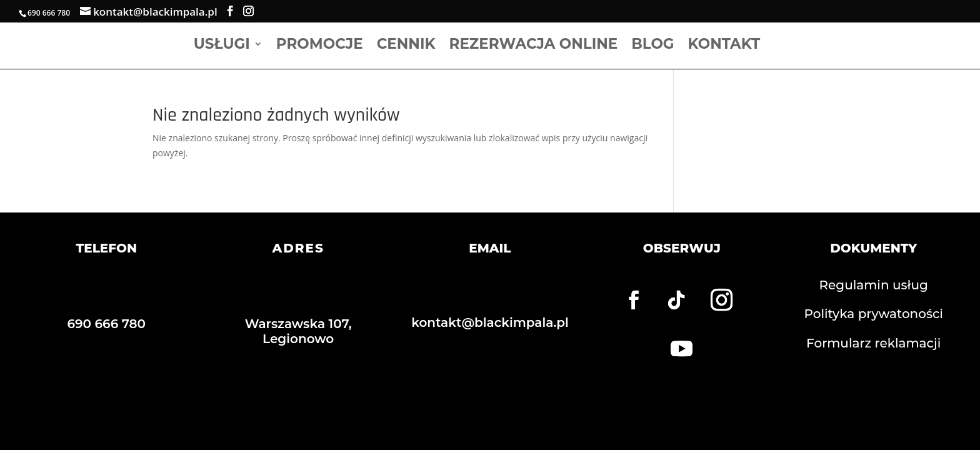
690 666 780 (107, 324)
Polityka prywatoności (874, 314)
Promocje (320, 46)
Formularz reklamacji (873, 343)
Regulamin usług (874, 285)
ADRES (298, 248)
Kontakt (724, 46)
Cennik (406, 46)
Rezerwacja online (534, 46)
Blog (652, 46)
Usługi (222, 46)
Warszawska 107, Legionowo (298, 331)
